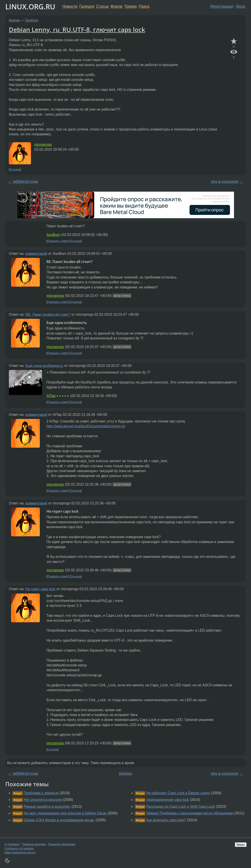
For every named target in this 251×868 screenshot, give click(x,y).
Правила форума (34, 844)
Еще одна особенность (44, 366)
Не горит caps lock (40, 589)
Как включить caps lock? (166, 820)
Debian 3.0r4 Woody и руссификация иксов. (59, 820)
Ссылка (15, 169)
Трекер (131, 6)
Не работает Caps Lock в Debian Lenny (178, 793)
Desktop (32, 20)
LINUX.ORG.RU (30, 7)
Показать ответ (58, 241)
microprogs (43, 145)
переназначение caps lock (168, 800)
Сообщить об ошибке (19, 848)
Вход (241, 6)
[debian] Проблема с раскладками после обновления (190, 813)
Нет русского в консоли (43, 800)
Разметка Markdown (62, 844)
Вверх (241, 845)
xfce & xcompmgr (225, 182)
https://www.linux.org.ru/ (20, 852)
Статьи (102, 6)
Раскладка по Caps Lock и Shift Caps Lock (181, 807)
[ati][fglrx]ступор (26, 182)
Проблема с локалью (41, 793)
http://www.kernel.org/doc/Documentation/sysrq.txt (86, 426)
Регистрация (222, 6)
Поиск (144, 6)
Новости (70, 6)
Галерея (87, 6)
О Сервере (12, 844)
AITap (51, 396)
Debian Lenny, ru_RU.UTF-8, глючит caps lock (77, 29)
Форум (116, 6)
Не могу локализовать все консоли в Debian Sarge (65, 813)
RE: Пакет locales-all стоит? (48, 314)
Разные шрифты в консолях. (47, 807)
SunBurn (53, 235)
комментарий (36, 254)
